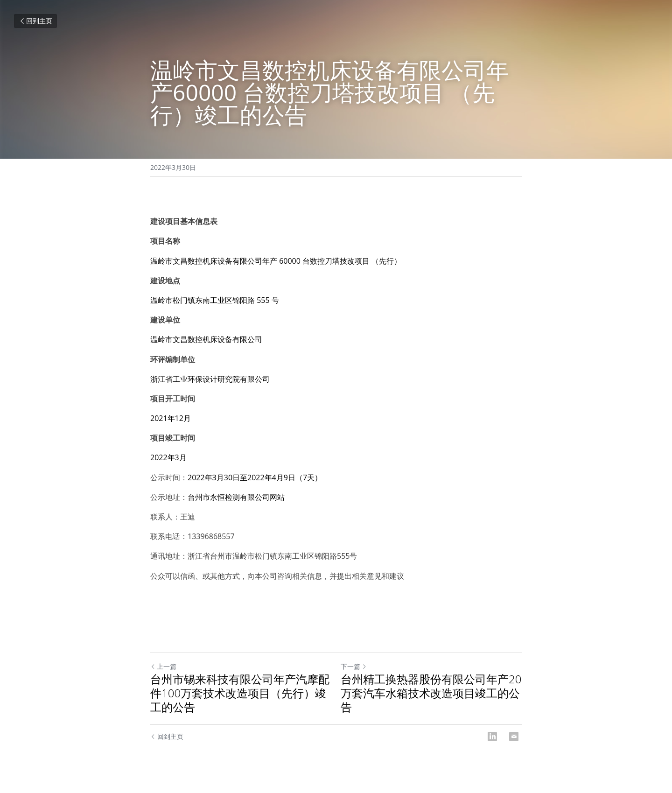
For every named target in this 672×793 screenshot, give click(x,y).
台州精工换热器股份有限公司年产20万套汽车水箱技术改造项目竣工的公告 (431, 693)
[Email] (514, 737)
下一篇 (354, 666)
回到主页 (35, 21)
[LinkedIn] (492, 737)
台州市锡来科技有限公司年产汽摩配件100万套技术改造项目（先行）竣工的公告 (240, 693)
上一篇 (163, 666)
